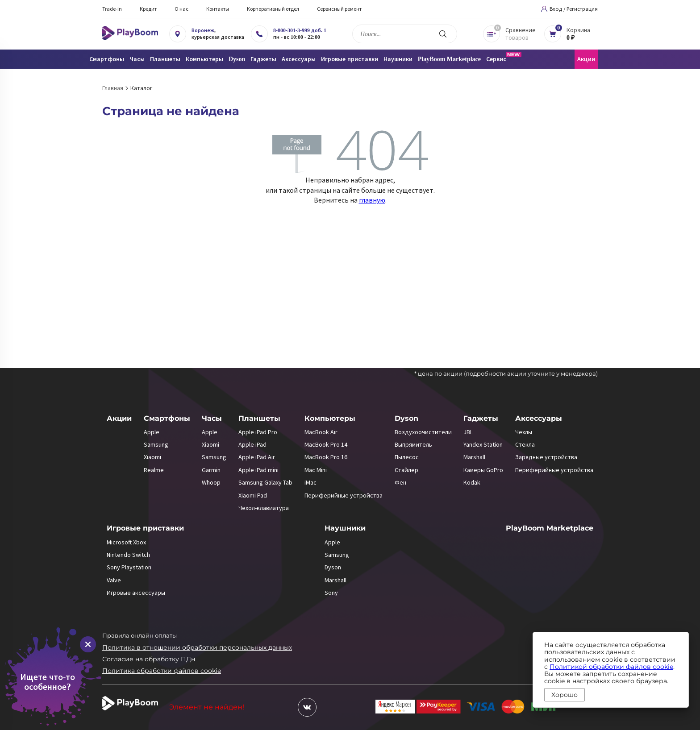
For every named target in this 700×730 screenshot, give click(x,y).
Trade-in (112, 9)
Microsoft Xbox (126, 542)
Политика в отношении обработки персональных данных (197, 647)
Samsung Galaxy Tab (265, 482)
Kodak (472, 482)
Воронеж (203, 30)
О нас (181, 9)
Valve (114, 580)
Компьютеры (330, 418)
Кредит (148, 9)
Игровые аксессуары (136, 593)
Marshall (474, 457)
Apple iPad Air (257, 457)
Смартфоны (167, 418)
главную (372, 200)
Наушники (345, 528)
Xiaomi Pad (253, 495)
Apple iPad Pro (258, 432)
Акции (586, 59)
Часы (212, 418)
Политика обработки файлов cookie (162, 671)
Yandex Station (483, 444)
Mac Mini (316, 470)
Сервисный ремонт (339, 9)
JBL (468, 432)
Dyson (406, 418)
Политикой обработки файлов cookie (611, 667)
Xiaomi (152, 457)
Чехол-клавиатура (264, 508)
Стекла (525, 444)
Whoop (211, 482)
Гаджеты (481, 418)
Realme (154, 470)
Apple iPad (252, 444)
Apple (152, 432)
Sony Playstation (129, 567)
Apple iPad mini (258, 470)
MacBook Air (321, 432)
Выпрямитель (413, 444)
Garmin (211, 470)
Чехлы (524, 432)
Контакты (218, 9)
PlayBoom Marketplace (449, 59)
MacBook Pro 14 (326, 444)
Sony (331, 593)
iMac (310, 482)
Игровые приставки (145, 528)
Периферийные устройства (344, 495)
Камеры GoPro (483, 470)
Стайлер (406, 470)
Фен (400, 482)
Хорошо (565, 695)
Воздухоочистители (423, 432)
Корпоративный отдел (273, 9)
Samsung (156, 444)
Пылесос (407, 457)
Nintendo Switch (128, 555)
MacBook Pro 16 (326, 457)
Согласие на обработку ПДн (149, 659)
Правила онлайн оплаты (140, 635)
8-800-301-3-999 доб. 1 (300, 30)
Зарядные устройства (546, 457)
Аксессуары (539, 418)
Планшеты (259, 418)
